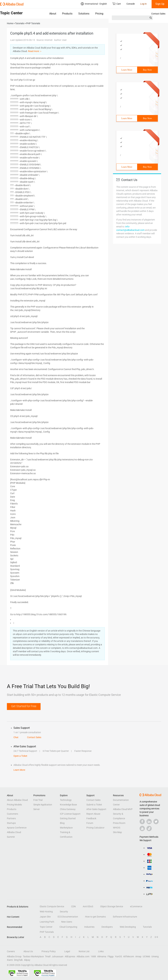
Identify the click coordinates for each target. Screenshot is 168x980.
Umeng (155, 956)
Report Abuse (93, 814)
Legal (67, 951)
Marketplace (66, 828)
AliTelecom (129, 956)
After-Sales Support (96, 809)
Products (67, 14)
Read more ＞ (35, 51)
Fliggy (111, 956)
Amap (138, 956)
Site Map (117, 832)
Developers (107, 927)
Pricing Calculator (95, 828)
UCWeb (146, 956)
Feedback (91, 818)
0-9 (156, 937)
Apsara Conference (17, 828)
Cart (117, 4)
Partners (11, 818)
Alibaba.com (83, 956)
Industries (89, 927)
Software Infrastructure (125, 917)
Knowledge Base (68, 805)
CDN (73, 906)
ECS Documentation (68, 917)
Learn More (127, 70)
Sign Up (160, 4)
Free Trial (38, 800)
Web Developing (128, 927)
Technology (66, 800)
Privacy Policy (49, 951)
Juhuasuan (58, 956)
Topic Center (46, 927)
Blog (62, 823)
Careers (11, 951)
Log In (143, 4)
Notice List (84, 951)
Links (101, 951)
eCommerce (136, 906)
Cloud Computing (68, 927)
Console (131, 4)
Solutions (84, 14)
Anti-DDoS (88, 906)
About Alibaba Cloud (17, 800)
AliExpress (70, 956)
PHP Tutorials (47, 932)
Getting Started (68, 818)
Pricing (99, 14)
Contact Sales (158, 14)
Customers (12, 814)
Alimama (102, 956)
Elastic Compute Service (52, 906)
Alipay (27, 960)
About (53, 14)
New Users (67, 922)
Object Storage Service (112, 906)
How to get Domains (95, 917)
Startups (11, 823)
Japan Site (45, 917)
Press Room (119, 823)
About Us (28, 951)
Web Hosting (46, 912)
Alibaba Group (14, 956)
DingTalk (18, 960)
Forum (90, 823)
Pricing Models (14, 805)
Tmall (48, 956)
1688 (93, 956)
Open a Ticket (20, 756)
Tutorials (147, 927)
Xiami (10, 960)
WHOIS (117, 828)
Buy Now (147, 70)
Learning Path (47, 922)
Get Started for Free (24, 706)
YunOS (118, 956)
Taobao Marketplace (33, 956)
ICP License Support (70, 814)
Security (64, 912)
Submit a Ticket (94, 805)
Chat (16, 737)
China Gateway (68, 809)
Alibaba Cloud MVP (123, 809)
